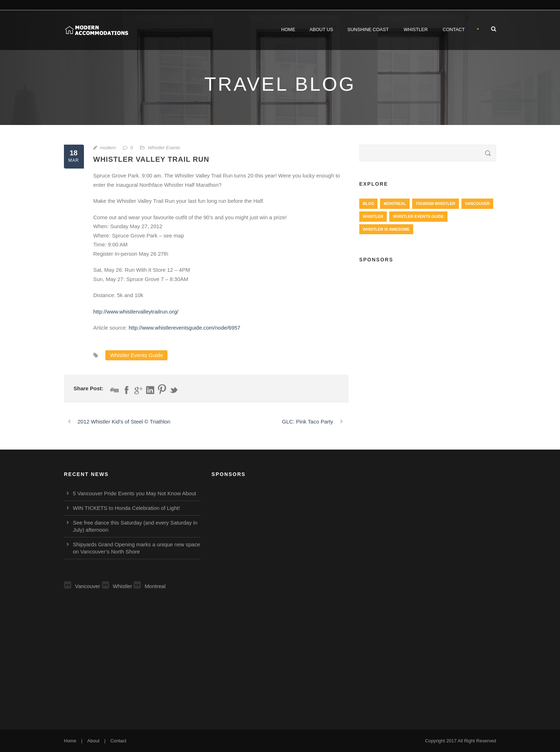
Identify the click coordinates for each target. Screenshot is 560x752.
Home (288, 29)
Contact (454, 29)
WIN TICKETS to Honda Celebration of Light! (126, 508)
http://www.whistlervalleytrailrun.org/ (136, 312)
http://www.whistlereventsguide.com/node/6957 (184, 328)
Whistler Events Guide (136, 355)
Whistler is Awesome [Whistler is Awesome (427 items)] (386, 229)
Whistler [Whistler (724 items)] (373, 216)
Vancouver (82, 586)
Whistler (416, 29)
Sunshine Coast (368, 29)
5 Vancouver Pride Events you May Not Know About (134, 493)
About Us (321, 29)
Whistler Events (164, 148)
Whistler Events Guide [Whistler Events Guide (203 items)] (418, 216)
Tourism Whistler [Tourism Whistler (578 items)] (436, 204)
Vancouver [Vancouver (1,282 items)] (477, 204)
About (93, 741)
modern (108, 148)
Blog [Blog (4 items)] (369, 204)
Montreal (149, 586)
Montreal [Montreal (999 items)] (395, 204)
